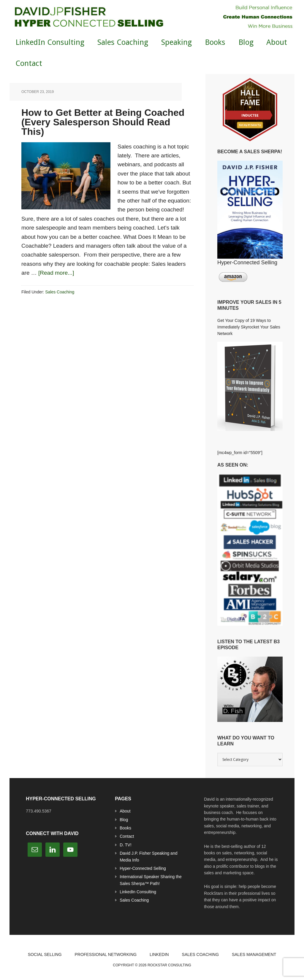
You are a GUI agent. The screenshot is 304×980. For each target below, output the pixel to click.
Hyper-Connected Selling (143, 868)
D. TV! (125, 845)
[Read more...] (56, 273)
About (125, 811)
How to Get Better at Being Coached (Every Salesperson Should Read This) (103, 122)
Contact (127, 836)
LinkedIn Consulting (138, 892)
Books (125, 828)
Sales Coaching (60, 292)
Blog (124, 820)
